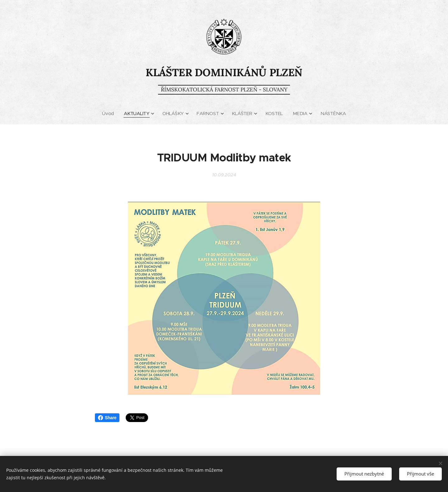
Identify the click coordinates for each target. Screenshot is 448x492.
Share (107, 418)
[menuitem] (109, 114)
